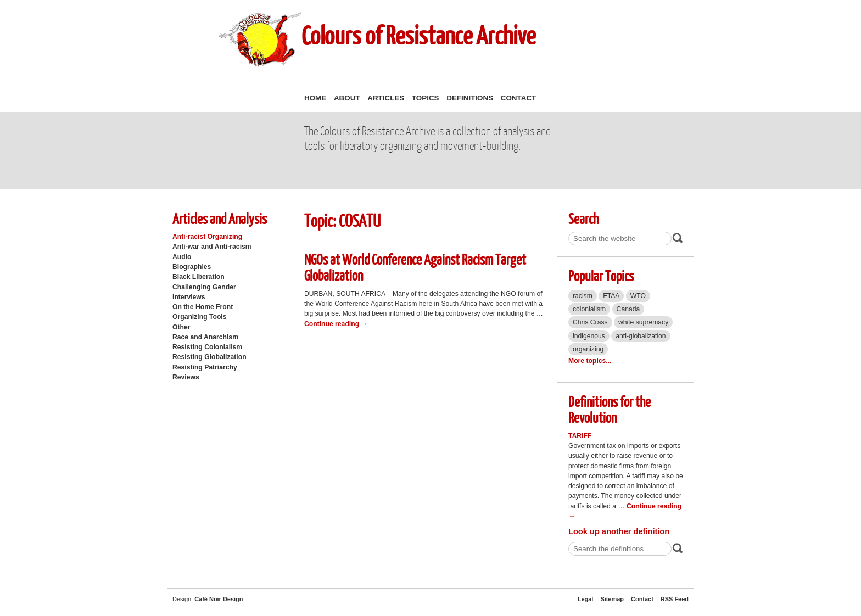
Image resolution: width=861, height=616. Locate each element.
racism (583, 296)
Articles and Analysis (220, 218)
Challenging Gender (204, 287)
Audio (182, 257)
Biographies (192, 267)
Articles (386, 98)
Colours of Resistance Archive (418, 35)
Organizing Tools (200, 317)
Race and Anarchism (205, 337)
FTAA (611, 296)
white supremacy (643, 322)
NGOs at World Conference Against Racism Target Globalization (415, 267)
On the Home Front (203, 307)
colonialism (589, 309)
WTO (638, 296)
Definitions (470, 98)
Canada (628, 309)
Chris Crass (590, 322)
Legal (586, 599)
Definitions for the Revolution (610, 409)
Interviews (189, 297)
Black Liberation (199, 277)
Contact (518, 98)
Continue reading (336, 324)
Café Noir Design (219, 599)
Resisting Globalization (209, 357)
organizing (588, 349)
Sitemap (612, 599)
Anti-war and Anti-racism (212, 247)
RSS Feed (675, 599)
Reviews (186, 377)
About (347, 98)
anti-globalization (641, 336)
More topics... (590, 361)
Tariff (580, 436)
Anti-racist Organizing (207, 237)
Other (181, 327)
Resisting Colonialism (207, 347)
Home (315, 98)
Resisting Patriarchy (205, 367)
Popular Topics (601, 275)
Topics (426, 98)
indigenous (589, 336)
